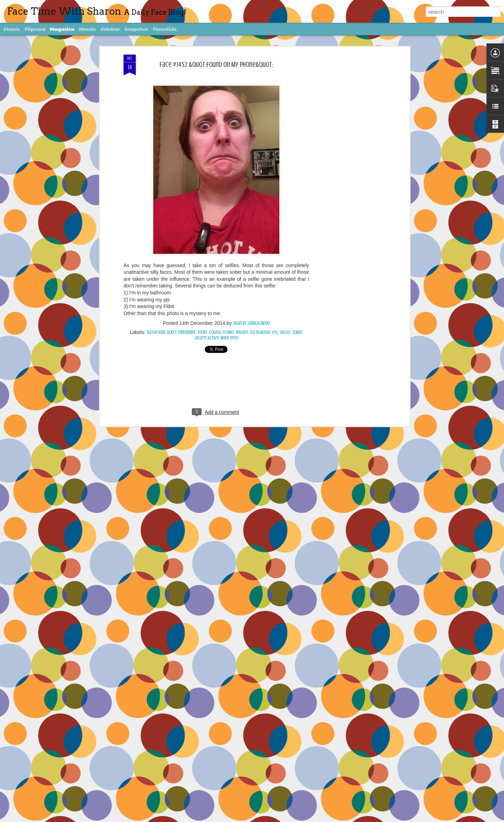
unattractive (207, 338)
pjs (275, 332)
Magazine (62, 29)
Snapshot (136, 29)
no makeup (260, 332)
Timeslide (165, 29)
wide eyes (229, 338)
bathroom (156, 332)
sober (297, 332)
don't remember (181, 332)
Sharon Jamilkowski (251, 323)
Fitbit (202, 332)
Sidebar (110, 29)
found (215, 332)
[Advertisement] (348, 165)
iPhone (242, 332)
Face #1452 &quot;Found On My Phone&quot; (216, 65)
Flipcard (35, 29)
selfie (285, 332)
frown (228, 332)
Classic (12, 29)
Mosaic (88, 29)
